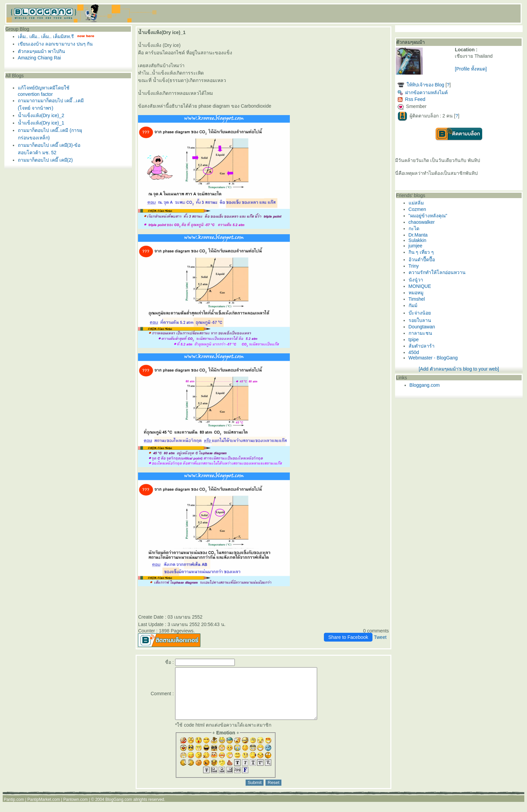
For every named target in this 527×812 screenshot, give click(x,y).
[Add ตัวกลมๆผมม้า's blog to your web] (459, 369)
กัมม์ (413, 305)
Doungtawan (422, 327)
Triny (414, 266)
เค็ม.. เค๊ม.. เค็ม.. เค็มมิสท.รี (46, 36)
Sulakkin (418, 240)
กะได (414, 228)
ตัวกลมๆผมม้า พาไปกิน (41, 51)
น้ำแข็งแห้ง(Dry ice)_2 (41, 115)
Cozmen (417, 209)
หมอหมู (416, 293)
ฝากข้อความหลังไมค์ (423, 92)
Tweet (380, 637)
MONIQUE (420, 286)
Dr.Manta (418, 235)
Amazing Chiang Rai (39, 58)
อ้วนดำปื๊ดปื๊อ (422, 260)
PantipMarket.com (44, 810)
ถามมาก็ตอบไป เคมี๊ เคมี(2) (45, 160)
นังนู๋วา (416, 280)
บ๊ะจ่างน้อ (420, 313)
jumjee (415, 246)
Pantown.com (75, 810)
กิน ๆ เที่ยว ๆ (421, 252)
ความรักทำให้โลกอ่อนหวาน (437, 272)
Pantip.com (14, 810)
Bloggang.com (425, 385)
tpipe (414, 340)
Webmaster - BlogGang (433, 358)
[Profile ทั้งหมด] (471, 69)
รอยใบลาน (420, 320)
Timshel (417, 299)
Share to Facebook (348, 637)
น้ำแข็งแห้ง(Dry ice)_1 (41, 123)
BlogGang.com (119, 810)
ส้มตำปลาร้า (422, 346)
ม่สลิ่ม (416, 203)
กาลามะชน (420, 333)
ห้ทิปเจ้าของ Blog (425, 85)
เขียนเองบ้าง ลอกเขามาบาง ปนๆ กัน (56, 44)
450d (414, 352)
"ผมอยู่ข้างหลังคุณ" (428, 216)
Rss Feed (411, 99)
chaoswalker (422, 222)
